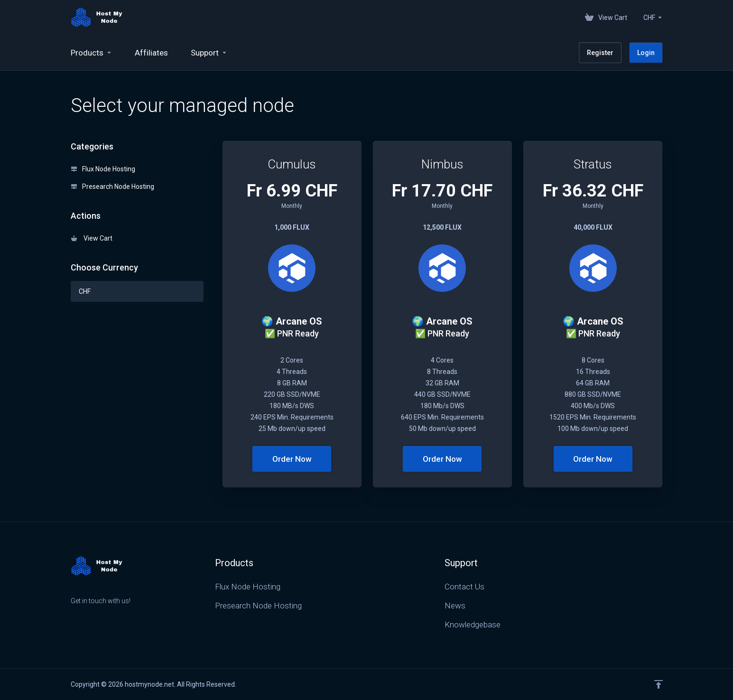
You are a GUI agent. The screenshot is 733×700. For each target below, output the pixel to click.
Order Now (292, 459)
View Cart (92, 238)
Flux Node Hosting (103, 169)
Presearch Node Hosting (113, 187)
